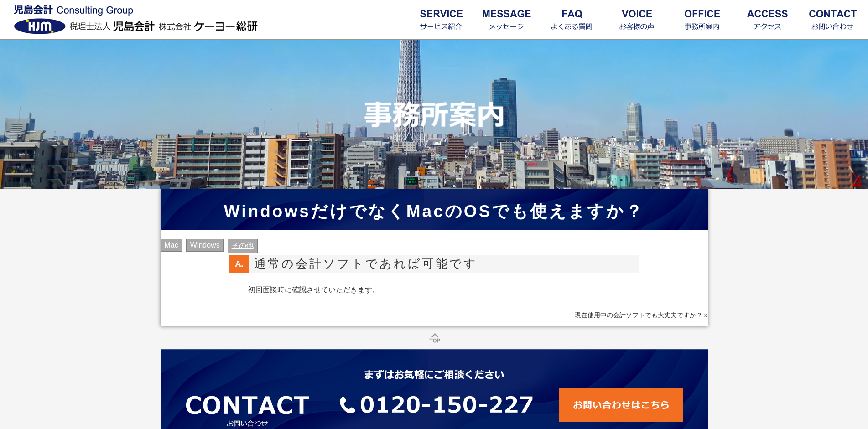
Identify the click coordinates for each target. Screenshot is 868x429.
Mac (172, 245)
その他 (243, 246)
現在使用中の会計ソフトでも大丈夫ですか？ (639, 315)
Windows (205, 245)
